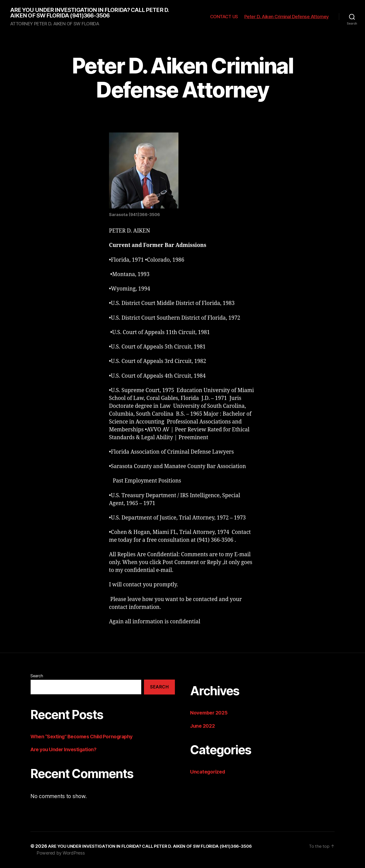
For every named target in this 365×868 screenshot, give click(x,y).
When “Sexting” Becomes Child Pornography (86, 737)
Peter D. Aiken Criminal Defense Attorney (287, 17)
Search (37, 677)
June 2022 (204, 727)
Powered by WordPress (61, 854)
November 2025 (211, 713)
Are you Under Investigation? (66, 750)
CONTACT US (224, 17)
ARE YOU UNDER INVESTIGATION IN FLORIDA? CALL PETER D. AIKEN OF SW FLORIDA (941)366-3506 (95, 13)
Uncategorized (209, 772)
